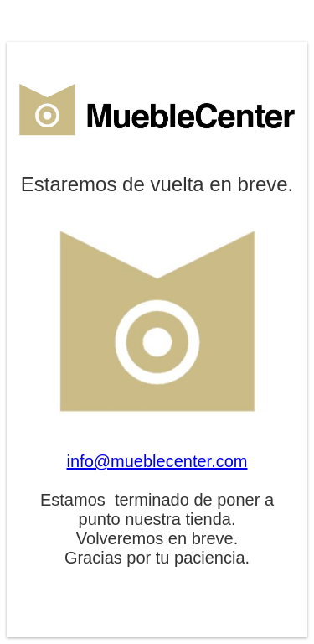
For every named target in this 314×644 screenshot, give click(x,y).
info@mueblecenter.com (157, 461)
